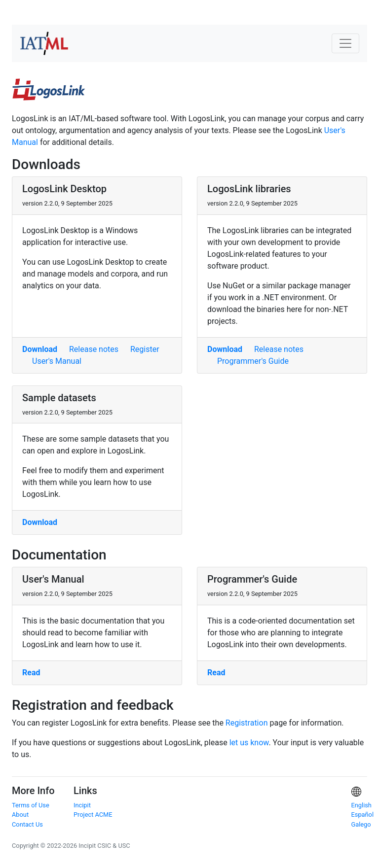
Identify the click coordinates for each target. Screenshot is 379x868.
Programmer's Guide (253, 361)
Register (145, 349)
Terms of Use (31, 805)
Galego (361, 824)
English (361, 805)
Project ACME (93, 815)
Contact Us (27, 824)
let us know (249, 743)
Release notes (94, 349)
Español (363, 815)
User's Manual (57, 361)
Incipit (82, 805)
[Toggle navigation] (345, 43)
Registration (247, 723)
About (20, 815)
